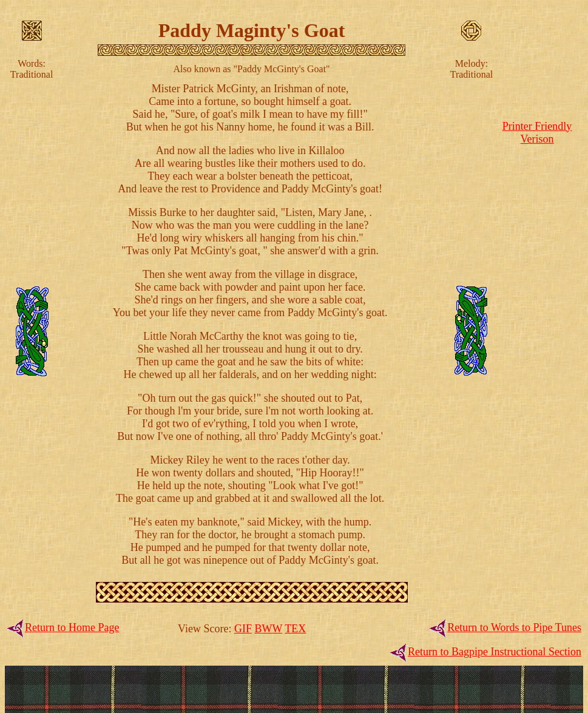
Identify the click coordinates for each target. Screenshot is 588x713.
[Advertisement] (537, 330)
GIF (243, 629)
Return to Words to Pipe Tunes (514, 627)
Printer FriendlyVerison (537, 133)
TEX (295, 629)
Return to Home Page (72, 627)
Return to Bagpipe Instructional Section (495, 652)
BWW (268, 629)
